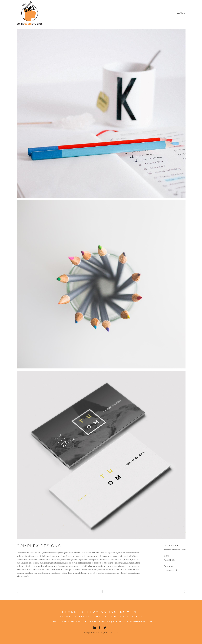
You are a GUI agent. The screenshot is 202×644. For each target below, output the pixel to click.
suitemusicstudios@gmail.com (133, 622)
